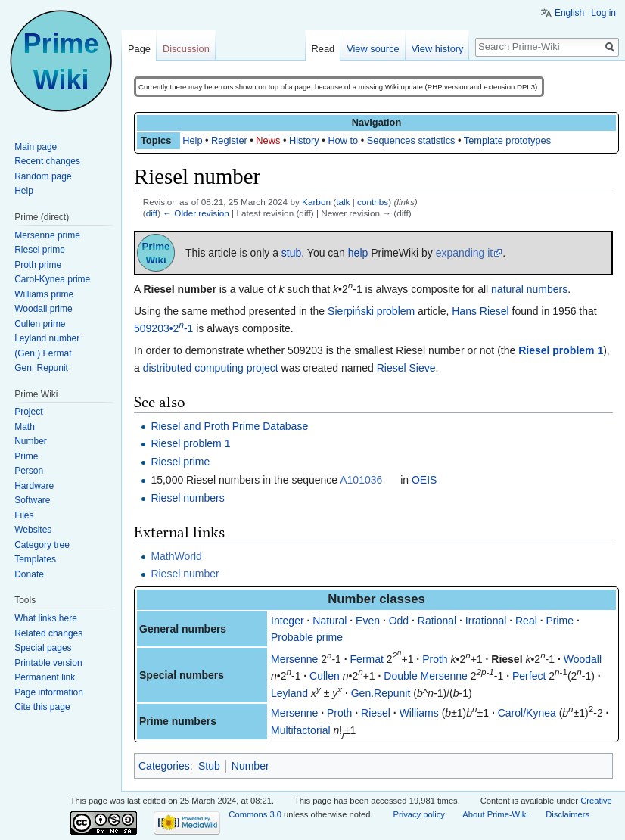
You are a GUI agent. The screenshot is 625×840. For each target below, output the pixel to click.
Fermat (367, 659)
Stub (209, 766)
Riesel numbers (187, 498)
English (569, 13)
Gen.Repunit (381, 693)
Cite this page (42, 707)
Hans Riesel (480, 311)
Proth (435, 659)
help (358, 253)
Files (24, 515)
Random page (43, 176)
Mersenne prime (47, 235)
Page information (49, 692)
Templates (35, 559)
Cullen (325, 676)
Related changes (48, 633)
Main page (36, 147)
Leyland (289, 693)
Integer (288, 621)
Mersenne (294, 659)
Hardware (34, 486)
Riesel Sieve (406, 368)
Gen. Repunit (41, 368)
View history (438, 49)
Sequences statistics (411, 140)
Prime (560, 621)
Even (368, 621)
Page (139, 49)
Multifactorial (301, 730)
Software (32, 500)
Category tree (42, 545)
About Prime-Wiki (495, 814)
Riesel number (185, 574)
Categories (164, 766)
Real (526, 621)
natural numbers (529, 289)
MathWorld (176, 556)
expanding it (465, 253)
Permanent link (45, 677)
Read (323, 49)
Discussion (186, 49)
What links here (46, 618)
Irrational (486, 621)
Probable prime (307, 637)
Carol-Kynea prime (52, 279)
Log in (603, 13)
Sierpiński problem (371, 311)
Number (250, 766)
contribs (373, 202)
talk (343, 202)
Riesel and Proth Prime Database (229, 426)
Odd (399, 621)
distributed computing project (211, 368)
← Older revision (196, 213)
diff (152, 213)
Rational (437, 621)
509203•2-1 (163, 328)
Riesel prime (180, 462)
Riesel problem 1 (561, 350)
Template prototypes (507, 140)
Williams (419, 713)
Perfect (529, 676)
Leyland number (47, 338)
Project (28, 412)
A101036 (361, 480)
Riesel (507, 659)
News (268, 140)
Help (192, 140)
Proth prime (38, 265)
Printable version (48, 663)
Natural (330, 621)
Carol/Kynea (527, 713)
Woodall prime (43, 309)
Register (229, 140)
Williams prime (44, 294)
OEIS (424, 480)
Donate (29, 574)
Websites (33, 530)
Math (25, 427)
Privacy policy (418, 814)
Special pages (43, 648)
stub (291, 253)
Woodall (583, 659)
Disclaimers (567, 814)
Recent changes (47, 161)
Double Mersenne (426, 676)
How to (343, 140)
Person (29, 471)
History (304, 140)
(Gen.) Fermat (43, 353)
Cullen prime (40, 324)
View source (373, 49)
